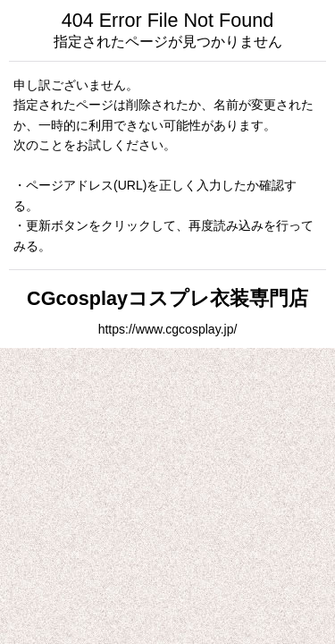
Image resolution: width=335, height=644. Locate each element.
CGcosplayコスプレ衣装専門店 (167, 298)
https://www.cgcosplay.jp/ (168, 329)
